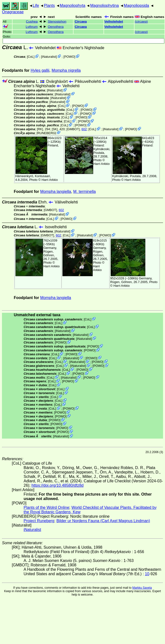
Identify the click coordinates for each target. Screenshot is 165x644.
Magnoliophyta (73, 6)
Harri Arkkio (50, 180)
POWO (69, 57)
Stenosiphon (57, 21)
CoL (31, 57)
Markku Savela (142, 588)
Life (36, 6)
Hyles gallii (40, 70)
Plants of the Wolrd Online (46, 508)
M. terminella (85, 192)
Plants (49, 6)
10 (147, 574)
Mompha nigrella (66, 70)
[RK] (40, 129)
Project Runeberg (39, 521)
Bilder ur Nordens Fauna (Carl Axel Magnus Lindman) (103, 521)
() (141, 21)
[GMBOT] (73, 129)
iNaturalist (49, 57)
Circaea (81, 21)
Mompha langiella (56, 192)
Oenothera (56, 27)
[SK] (55, 129)
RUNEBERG (46, 133)
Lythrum (32, 27)
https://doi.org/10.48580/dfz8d (58, 485)
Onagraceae (13, 12)
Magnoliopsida (136, 6)
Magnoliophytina (105, 6)
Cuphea (32, 21)
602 (84, 129)
